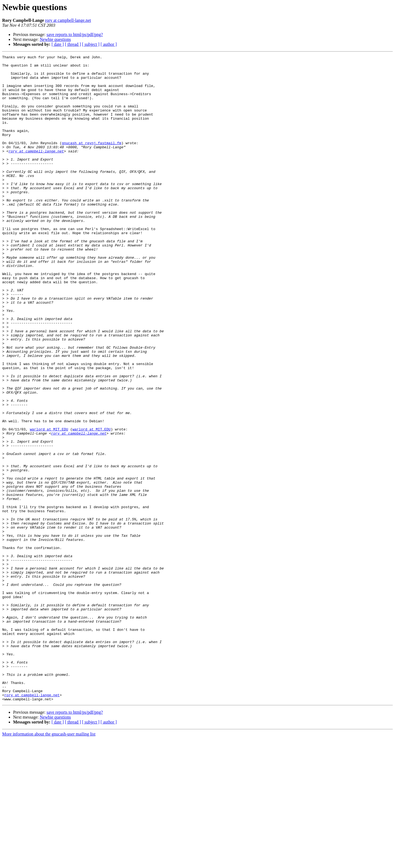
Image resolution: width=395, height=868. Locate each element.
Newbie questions (55, 39)
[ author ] (109, 44)
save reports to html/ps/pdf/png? (75, 34)
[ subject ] (91, 44)
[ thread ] (73, 44)
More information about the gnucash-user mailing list (49, 863)
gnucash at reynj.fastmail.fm (91, 161)
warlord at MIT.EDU (49, 504)
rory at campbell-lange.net (68, 20)
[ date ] (58, 44)
